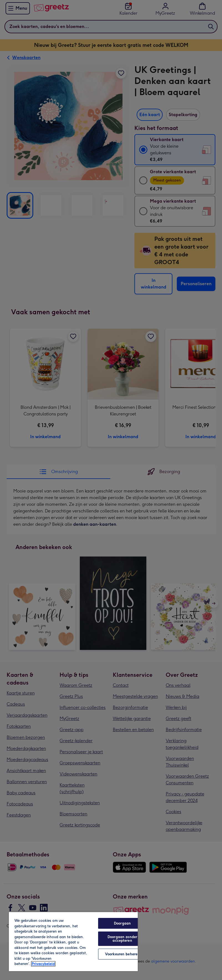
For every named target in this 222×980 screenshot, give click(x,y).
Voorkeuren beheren (122, 954)
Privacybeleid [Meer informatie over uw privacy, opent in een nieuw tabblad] (43, 964)
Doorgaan (122, 923)
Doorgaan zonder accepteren (122, 939)
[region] (73, 941)
